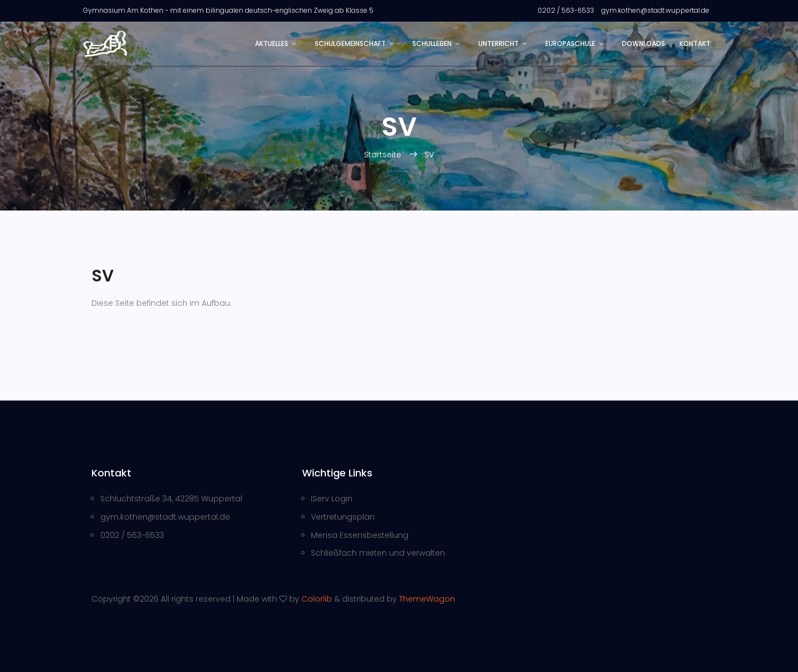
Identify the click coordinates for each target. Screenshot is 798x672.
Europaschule (570, 43)
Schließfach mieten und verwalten (378, 553)
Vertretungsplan (343, 517)
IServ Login (332, 499)
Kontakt (695, 43)
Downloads (643, 43)
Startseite (384, 155)
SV (429, 155)
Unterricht (498, 43)
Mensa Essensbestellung (360, 535)
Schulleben (432, 43)
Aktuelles (272, 43)
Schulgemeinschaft (350, 43)
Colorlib (317, 599)
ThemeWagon (427, 599)
